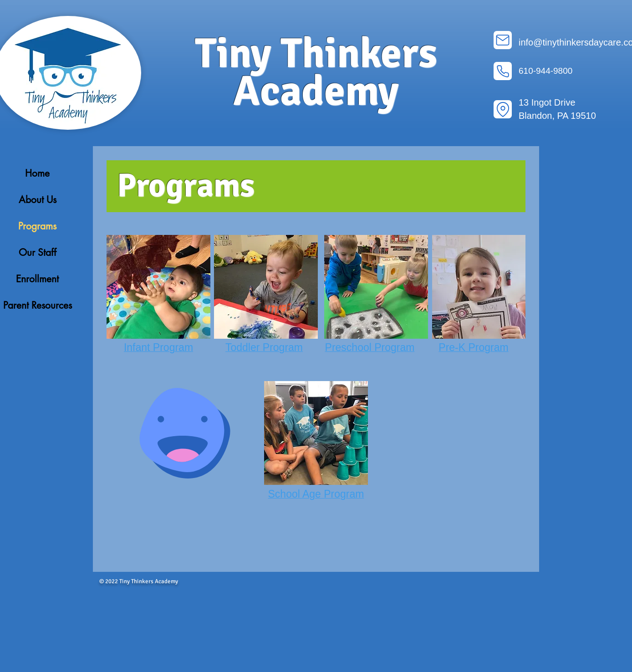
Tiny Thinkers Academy (316, 72)
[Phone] (503, 71)
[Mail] (503, 40)
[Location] (503, 109)
